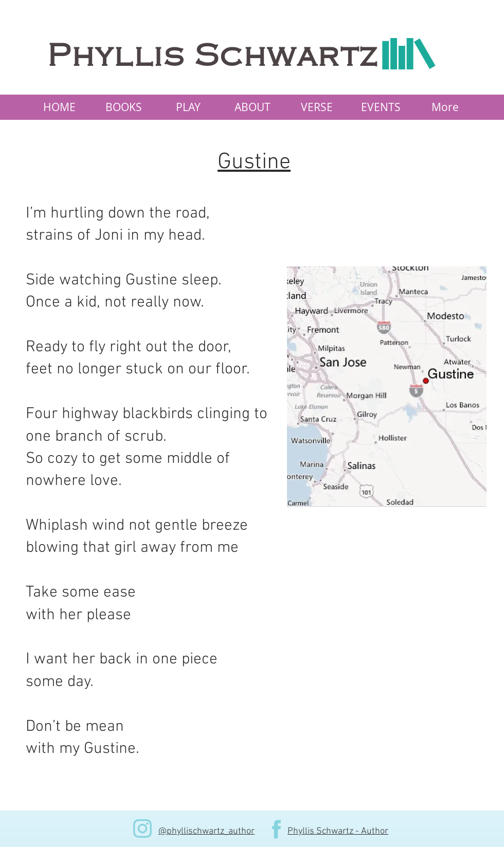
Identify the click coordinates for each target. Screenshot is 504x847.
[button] (124, 107)
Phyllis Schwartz (213, 56)
